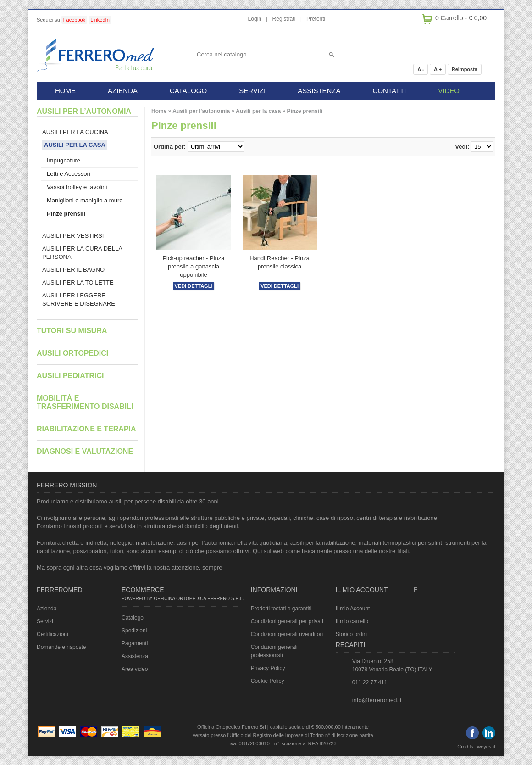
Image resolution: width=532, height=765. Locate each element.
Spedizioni (134, 631)
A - (421, 69)
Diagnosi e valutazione (85, 451)
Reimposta (465, 69)
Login (255, 19)
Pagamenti (135, 643)
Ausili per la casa (258, 111)
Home (159, 111)
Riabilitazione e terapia (86, 429)
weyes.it (486, 747)
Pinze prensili (304, 111)
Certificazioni (53, 634)
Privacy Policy (268, 668)
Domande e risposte (61, 647)
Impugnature (64, 160)
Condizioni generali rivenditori (287, 634)
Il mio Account (353, 609)
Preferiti (316, 19)
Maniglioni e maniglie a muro (85, 200)
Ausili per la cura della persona (82, 253)
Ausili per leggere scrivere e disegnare (79, 299)
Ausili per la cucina (75, 132)
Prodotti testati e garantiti (281, 609)
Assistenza (135, 656)
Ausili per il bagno (73, 270)
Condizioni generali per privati (287, 621)
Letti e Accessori (69, 174)
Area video (135, 669)
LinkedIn (100, 20)
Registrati (284, 19)
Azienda (47, 609)
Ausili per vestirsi (73, 236)
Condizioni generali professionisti (274, 651)
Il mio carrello (352, 621)
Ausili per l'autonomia (201, 111)
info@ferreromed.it (377, 700)
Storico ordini (352, 634)
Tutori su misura (72, 331)
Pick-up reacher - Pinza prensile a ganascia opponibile (193, 266)
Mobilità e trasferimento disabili (85, 402)
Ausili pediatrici (70, 376)
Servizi (45, 621)
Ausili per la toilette (78, 282)
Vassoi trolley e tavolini (77, 187)
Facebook (74, 20)
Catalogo (133, 618)
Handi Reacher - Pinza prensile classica (280, 262)
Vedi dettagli (194, 286)
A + (438, 69)
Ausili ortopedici (72, 353)
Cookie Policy (268, 681)
